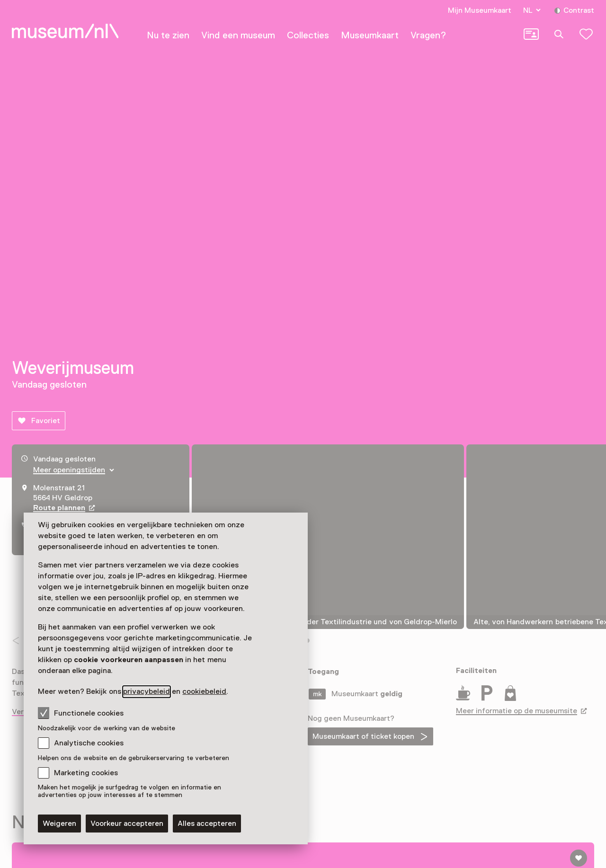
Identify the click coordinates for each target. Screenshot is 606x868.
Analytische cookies (89, 743)
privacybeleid (147, 691)
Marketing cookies (86, 773)
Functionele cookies (81, 713)
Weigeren (59, 824)
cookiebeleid (204, 691)
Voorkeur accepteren (127, 824)
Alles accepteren (207, 824)
